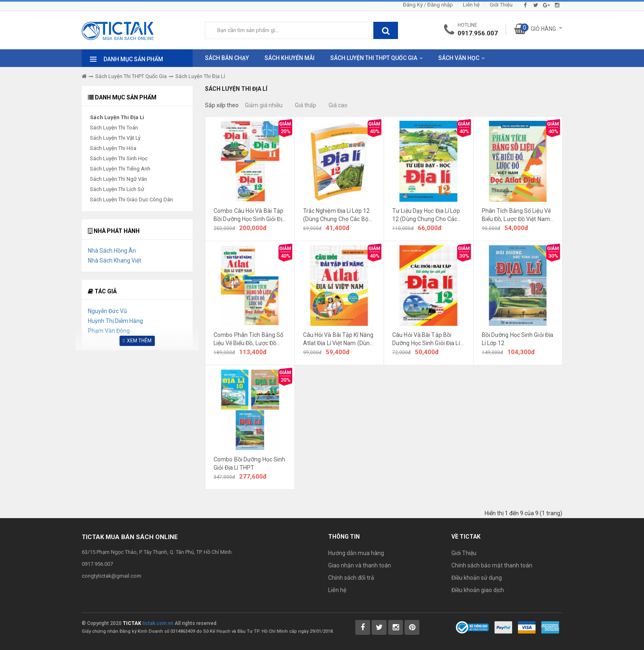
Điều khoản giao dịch (478, 590)
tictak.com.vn (158, 623)
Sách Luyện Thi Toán (114, 128)
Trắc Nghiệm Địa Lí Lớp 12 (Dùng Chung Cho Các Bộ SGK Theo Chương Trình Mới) (337, 215)
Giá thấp (306, 105)
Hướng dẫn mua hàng (356, 553)
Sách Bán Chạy (227, 58)
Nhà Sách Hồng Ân (112, 251)
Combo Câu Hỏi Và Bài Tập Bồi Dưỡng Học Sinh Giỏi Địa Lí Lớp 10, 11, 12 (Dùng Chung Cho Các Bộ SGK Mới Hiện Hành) (250, 215)
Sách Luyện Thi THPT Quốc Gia (374, 58)
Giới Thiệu (501, 5)
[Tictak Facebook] (363, 627)
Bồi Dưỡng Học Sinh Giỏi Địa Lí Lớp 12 (518, 339)
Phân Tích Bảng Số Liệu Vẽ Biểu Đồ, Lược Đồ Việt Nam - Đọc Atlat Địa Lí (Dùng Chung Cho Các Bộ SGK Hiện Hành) (518, 215)
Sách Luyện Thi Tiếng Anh (120, 169)
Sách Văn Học (459, 58)
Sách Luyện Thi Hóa (113, 148)
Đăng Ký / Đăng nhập (428, 5)
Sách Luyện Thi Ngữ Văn (118, 179)
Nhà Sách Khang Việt (115, 260)
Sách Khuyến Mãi (290, 58)
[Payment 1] (503, 627)
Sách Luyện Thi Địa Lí (200, 76)
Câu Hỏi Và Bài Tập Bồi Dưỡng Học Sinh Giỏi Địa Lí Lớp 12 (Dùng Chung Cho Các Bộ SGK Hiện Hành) (426, 339)
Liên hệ (471, 5)
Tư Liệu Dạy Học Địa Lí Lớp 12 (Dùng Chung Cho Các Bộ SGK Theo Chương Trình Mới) (428, 215)
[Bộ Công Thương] (472, 627)
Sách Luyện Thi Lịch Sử (117, 189)
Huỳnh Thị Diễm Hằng (115, 321)
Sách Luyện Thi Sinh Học (119, 158)
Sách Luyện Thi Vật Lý (115, 138)
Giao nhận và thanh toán (360, 565)
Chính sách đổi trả (351, 578)
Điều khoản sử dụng (477, 578)
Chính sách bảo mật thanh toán (492, 565)
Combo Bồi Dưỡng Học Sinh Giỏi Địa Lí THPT (249, 463)
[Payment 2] (527, 627)
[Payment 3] (550, 627)
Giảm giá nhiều (264, 105)
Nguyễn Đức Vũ (107, 311)
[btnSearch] (386, 30)
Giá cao (338, 105)
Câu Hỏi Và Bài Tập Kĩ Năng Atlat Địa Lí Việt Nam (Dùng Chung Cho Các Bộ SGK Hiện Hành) (338, 339)
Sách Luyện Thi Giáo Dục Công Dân (131, 199)
